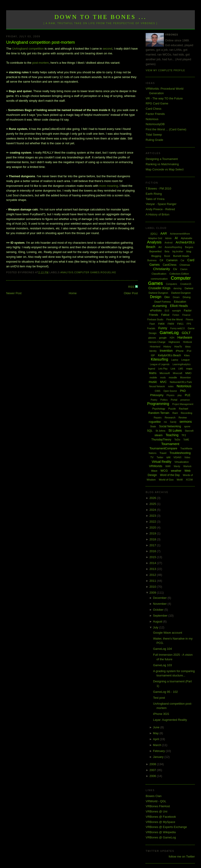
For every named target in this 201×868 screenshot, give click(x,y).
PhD (183, 391)
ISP (153, 355)
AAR (164, 233)
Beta (167, 252)
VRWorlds (156, 466)
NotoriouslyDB (155, 124)
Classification (159, 274)
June (157, 727)
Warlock (187, 466)
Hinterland (155, 347)
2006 (153, 776)
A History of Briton (157, 214)
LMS (181, 369)
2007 (153, 770)
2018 (153, 539)
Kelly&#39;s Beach (169, 355)
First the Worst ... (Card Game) (166, 129)
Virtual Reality (162, 462)
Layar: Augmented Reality (170, 720)
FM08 (161, 324)
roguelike (108, 272)
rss (165, 422)
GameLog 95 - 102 (165, 692)
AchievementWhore (180, 234)
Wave (154, 471)
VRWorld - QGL (156, 801)
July (156, 627)
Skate (153, 426)
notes (171, 386)
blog (189, 251)
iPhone (180, 351)
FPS (189, 324)
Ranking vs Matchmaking (162, 164)
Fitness (189, 320)
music (153, 382)
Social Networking (170, 426)
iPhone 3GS (161, 714)
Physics (170, 395)
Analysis (67, 272)
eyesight (177, 311)
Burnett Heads (181, 256)
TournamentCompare (163, 448)
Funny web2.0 (177, 328)
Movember (185, 378)
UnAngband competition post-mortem (40, 42)
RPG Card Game (157, 103)
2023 (153, 516)
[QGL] (154, 234)
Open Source (170, 391)
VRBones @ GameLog (161, 837)
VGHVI (177, 457)
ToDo (177, 440)
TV (152, 457)
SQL (150, 431)
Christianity (162, 269)
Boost (167, 256)
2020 (153, 528)
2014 (153, 563)
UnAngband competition (28, 49)
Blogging (156, 256)
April (156, 739)
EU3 (167, 311)
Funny (163, 328)
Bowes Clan (153, 796)
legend (152, 369)
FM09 (171, 324)
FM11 (180, 324)
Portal (174, 400)
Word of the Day (170, 475)
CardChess (170, 265)
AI (176, 238)
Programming (158, 404)
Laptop (175, 360)
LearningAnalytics (182, 364)
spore (187, 426)
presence (185, 400)
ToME (186, 440)
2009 (153, 593)
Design (156, 297)
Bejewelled (155, 251)
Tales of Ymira (155, 199)
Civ (175, 269)
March (157, 745)
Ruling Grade (154, 140)
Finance (186, 315)
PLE (188, 395)
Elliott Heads (179, 306)
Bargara (189, 247)
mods (163, 378)
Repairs (158, 418)
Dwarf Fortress (162, 302)
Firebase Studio (155, 320)
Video (187, 457)
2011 (153, 581)
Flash (152, 324)
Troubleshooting (180, 453)
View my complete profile (165, 70)
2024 (153, 510)
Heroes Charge (157, 342)
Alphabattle (187, 238)
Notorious (152, 119)
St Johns (161, 431)
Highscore (174, 342)
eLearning (160, 306)
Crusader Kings (159, 288)
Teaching (172, 435)
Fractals (151, 328)
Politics (164, 400)
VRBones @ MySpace (160, 822)
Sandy (173, 422)
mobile (153, 377)
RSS (131, 287)
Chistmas (185, 265)
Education (180, 302)
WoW (180, 480)
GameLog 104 (162, 649)
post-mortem (40, 63)
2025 (153, 504)
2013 (153, 569)
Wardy (177, 466)
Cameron (172, 260)
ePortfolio (156, 311)
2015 (153, 557)
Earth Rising (154, 194)
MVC (164, 382)
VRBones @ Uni (156, 811)
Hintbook (187, 342)
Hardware (185, 337)
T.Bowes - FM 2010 (158, 189)
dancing (177, 288)
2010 (153, 587)
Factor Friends (155, 114)
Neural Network (157, 386)
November (160, 604)
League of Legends (160, 364)
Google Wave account (168, 633)
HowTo (178, 347)
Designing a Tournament (162, 159)
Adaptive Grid (155, 238)
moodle (173, 377)
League (185, 360)
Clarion (184, 269)
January (159, 757)
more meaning (109, 186)
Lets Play (163, 369)
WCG (164, 471)
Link (173, 369)
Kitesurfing (160, 359)
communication (159, 279)
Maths (153, 373)
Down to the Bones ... (101, 17)
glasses (152, 338)
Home (73, 293)
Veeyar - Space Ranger (161, 204)
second (108, 49)
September (161, 616)
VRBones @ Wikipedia (161, 832)
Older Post (131, 293)
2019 (153, 533)
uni (168, 457)
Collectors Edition (179, 274)
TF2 (184, 435)
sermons (186, 422)
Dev (167, 297)
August (158, 621)
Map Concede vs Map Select (165, 169)
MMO (188, 373)
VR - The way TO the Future (164, 98)
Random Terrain (159, 413)
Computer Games (87, 272)
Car (183, 260)
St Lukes (175, 430)
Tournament (170, 444)
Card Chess (153, 109)
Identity (153, 351)
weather (176, 471)
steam (158, 435)
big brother (178, 252)
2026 (153, 498)
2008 (153, 764)
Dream (176, 297)
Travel (163, 453)
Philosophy (157, 395)
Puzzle (172, 409)
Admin (168, 238)
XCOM (189, 480)
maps (189, 369)
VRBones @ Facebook (161, 817)
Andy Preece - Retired (160, 209)
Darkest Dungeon (181, 293)
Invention (166, 351)
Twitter (160, 457)
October (159, 610)
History (167, 347)
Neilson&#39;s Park (181, 382)
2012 (153, 575)
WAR (168, 466)
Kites (187, 355)
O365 (157, 391)
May (156, 733)
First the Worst (174, 319)
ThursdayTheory (161, 440)
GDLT (186, 333)
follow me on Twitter (182, 857)
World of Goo (166, 480)
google (163, 338)
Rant (175, 413)
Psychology (159, 409)
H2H (172, 338)
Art (160, 247)
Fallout (165, 315)
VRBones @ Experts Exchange (166, 827)
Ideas (188, 347)
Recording (186, 413)
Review (183, 418)
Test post (159, 698)
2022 (153, 522)
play (180, 395)
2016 (153, 551)
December (160, 598)
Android (168, 243)
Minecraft (177, 373)
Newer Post (14, 293)
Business (152, 260)
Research (170, 418)
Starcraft (189, 431)
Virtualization (182, 462)
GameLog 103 (162, 665)
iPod (189, 351)
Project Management (183, 404)
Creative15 (186, 284)
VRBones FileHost (158, 806)
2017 (153, 545)
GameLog (169, 333)
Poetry (154, 400)
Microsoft (165, 373)
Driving (187, 297)
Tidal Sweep (154, 135)
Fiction (176, 315)
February (159, 751)
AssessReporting (173, 247)
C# (161, 260)
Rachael (183, 409)
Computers (171, 284)
